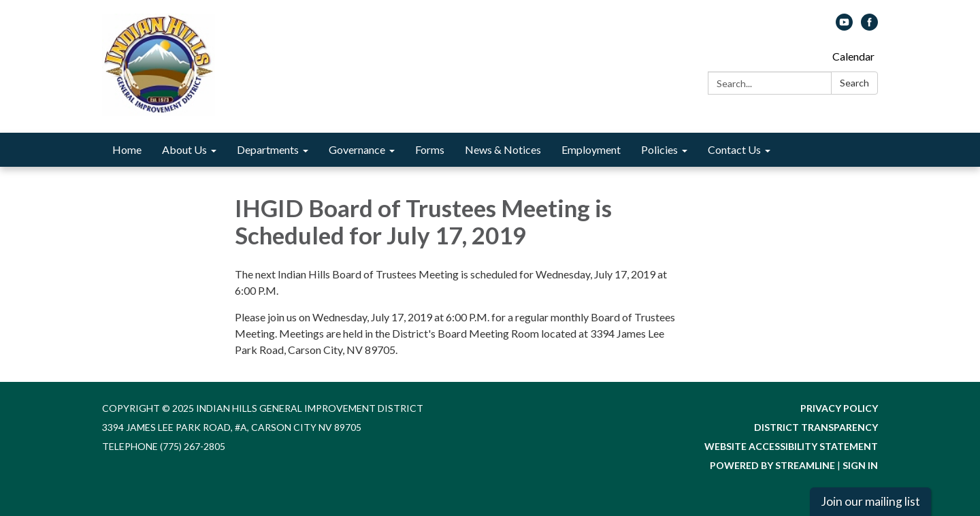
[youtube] (844, 26)
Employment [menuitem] (591, 149)
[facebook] (869, 26)
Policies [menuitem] (659, 149)
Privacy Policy (839, 408)
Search (854, 83)
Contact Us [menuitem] (734, 149)
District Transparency (816, 427)
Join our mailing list (870, 501)
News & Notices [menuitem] (503, 149)
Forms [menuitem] (430, 149)
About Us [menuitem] (184, 149)
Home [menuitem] (127, 149)
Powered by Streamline (772, 465)
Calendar (853, 56)
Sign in (860, 465)
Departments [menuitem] (268, 149)
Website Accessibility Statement (791, 446)
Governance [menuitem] (357, 149)
